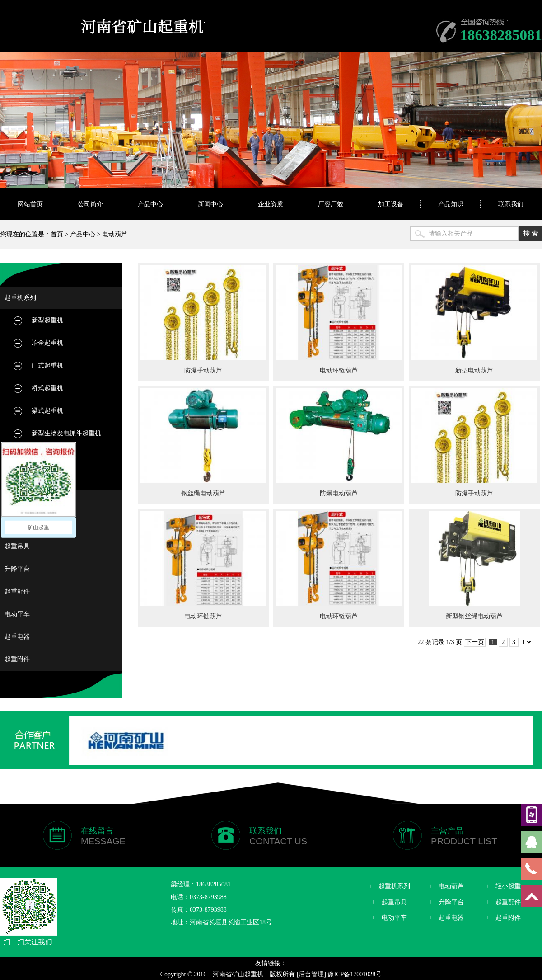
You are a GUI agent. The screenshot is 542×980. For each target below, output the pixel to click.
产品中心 (150, 204)
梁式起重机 (47, 411)
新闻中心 (210, 204)
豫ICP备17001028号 (355, 974)
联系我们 (511, 204)
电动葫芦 (115, 234)
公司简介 (90, 204)
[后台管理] (311, 974)
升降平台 (17, 569)
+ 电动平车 (389, 918)
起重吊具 (17, 546)
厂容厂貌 (331, 204)
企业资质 (271, 204)
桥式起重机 (47, 388)
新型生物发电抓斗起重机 (66, 433)
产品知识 (451, 204)
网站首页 (30, 204)
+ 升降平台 (446, 902)
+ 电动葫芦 (446, 886)
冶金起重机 (47, 343)
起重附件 (17, 659)
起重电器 (17, 637)
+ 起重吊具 (389, 902)
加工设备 (391, 204)
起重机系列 (20, 298)
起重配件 (17, 591)
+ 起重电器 (446, 918)
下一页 (475, 642)
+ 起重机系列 (389, 886)
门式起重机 (47, 365)
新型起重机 (47, 320)
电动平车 (17, 614)
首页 (57, 234)
